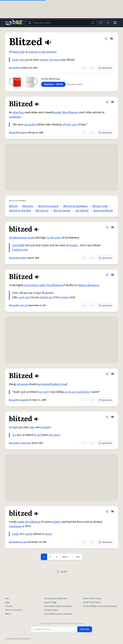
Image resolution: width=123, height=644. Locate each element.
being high (19, 52)
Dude (15, 534)
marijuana (15, 117)
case (74, 125)
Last (78, 557)
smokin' (44, 60)
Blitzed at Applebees (75, 206)
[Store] (101, 23)
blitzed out (42, 211)
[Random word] (92, 23)
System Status (51, 610)
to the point (54, 238)
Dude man (18, 60)
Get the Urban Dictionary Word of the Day (61, 624)
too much (55, 60)
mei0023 (23, 258)
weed (49, 534)
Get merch (105, 68)
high (15, 427)
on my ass (70, 392)
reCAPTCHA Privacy (92, 599)
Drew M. (23, 133)
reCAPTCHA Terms (92, 602)
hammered (43, 384)
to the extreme (47, 52)
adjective (18, 112)
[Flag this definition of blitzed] (112, 227)
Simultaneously (18, 238)
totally (29, 534)
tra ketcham (25, 443)
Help (7, 602)
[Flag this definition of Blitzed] (111, 39)
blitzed (12, 258)
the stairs (54, 435)
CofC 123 (23, 305)
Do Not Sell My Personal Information (100, 606)
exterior (56, 522)
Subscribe (85, 629)
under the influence (66, 112)
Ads (7, 599)
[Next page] (67, 557)
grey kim (23, 542)
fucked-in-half (59, 384)
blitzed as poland (48, 206)
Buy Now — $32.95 (53, 84)
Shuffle (62, 572)
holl (21, 68)
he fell (37, 435)
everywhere (83, 392)
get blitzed (82, 211)
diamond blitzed (103, 211)
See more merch (75, 84)
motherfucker (20, 250)
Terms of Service (13, 610)
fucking (64, 297)
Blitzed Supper (62, 211)
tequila (73, 245)
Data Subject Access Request (58, 614)
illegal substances (89, 285)
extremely (23, 384)
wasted (33, 52)
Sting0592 (24, 400)
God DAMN (18, 245)
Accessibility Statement (55, 599)
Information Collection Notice (58, 606)
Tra (14, 435)
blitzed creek (100, 206)
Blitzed (12, 68)
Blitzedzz (28, 206)
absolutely (30, 125)
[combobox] (61, 23)
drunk (31, 238)
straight (45, 427)
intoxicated (31, 285)
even (32, 427)
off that (67, 125)
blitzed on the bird (20, 211)
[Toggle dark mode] (108, 23)
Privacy (9, 606)
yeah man (25, 297)
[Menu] (115, 23)
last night (43, 392)
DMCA (8, 614)
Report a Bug (50, 602)
